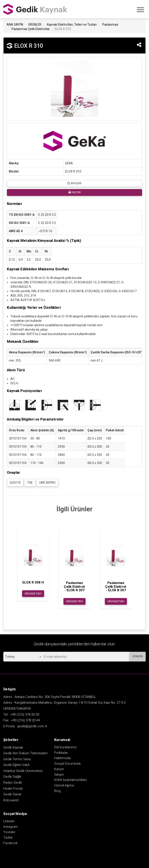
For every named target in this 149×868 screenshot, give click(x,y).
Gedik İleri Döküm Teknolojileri (25, 753)
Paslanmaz (110, 25)
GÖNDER (137, 656)
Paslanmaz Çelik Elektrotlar (31, 29)
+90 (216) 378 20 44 (25, 720)
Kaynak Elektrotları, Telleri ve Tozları (72, 25)
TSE (30, 483)
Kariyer (59, 769)
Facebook (10, 843)
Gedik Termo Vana (17, 759)
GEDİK (35, 9)
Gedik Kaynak (13, 747)
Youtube (9, 832)
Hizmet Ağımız (64, 785)
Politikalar (61, 753)
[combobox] (23, 657)
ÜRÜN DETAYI (33, 594)
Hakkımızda (62, 758)
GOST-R (15, 483)
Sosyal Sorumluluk (68, 764)
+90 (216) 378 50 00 (25, 714)
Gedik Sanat (12, 794)
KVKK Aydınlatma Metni (71, 780)
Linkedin (9, 821)
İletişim (59, 775)
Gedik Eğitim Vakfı (16, 765)
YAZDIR (75, 192)
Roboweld (11, 800)
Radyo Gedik (13, 783)
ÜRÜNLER (35, 25)
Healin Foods (13, 788)
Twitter (8, 838)
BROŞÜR (74, 183)
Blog (57, 791)
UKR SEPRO (47, 483)
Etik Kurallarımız (65, 747)
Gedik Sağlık (12, 777)
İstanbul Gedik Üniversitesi (23, 771)
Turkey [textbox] (10, 657)
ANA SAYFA (15, 25)
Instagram (11, 827)
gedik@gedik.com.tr (32, 726)
